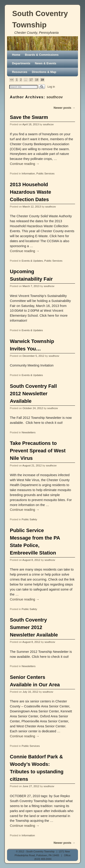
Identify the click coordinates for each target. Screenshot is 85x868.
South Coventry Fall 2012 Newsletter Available (33, 394)
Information (28, 173)
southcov (55, 97)
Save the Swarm (29, 117)
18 (37, 80)
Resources (20, 72)
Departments (21, 63)
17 (31, 80)
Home (16, 55)
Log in (51, 87)
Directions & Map (44, 72)
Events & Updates (32, 261)
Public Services (45, 173)
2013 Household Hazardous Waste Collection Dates (31, 192)
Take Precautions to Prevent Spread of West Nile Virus (38, 451)
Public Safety (29, 519)
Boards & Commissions (42, 55)
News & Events (46, 63)
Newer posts (64, 108)
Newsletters (29, 432)
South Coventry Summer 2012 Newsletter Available (34, 627)
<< (12, 80)
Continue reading (25, 164)
